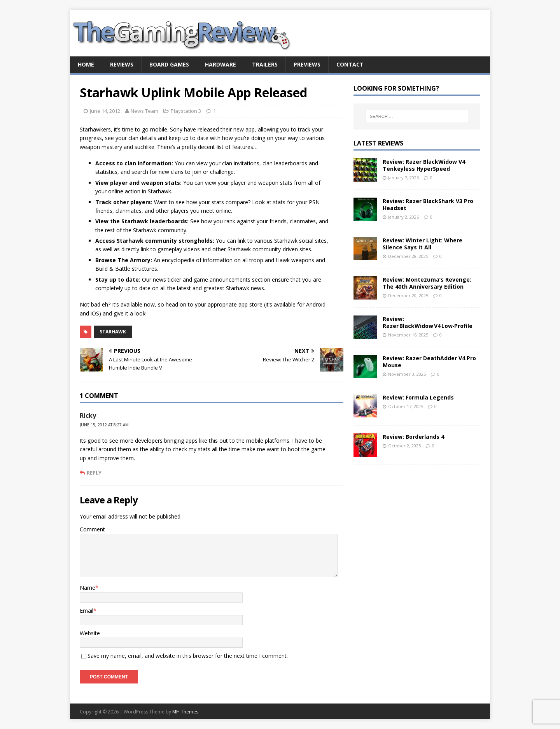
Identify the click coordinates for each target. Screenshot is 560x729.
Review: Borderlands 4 (413, 437)
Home (86, 64)
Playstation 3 (186, 111)
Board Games (169, 64)
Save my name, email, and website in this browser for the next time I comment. (188, 656)
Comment (92, 529)
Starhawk (113, 332)
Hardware (220, 64)
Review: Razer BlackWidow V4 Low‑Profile (428, 322)
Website (90, 633)
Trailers (265, 64)
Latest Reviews (378, 143)
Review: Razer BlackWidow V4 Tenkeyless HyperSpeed (424, 165)
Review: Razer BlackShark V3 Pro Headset (428, 204)
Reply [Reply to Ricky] (94, 473)
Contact (350, 64)
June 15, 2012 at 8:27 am (104, 425)
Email (87, 611)
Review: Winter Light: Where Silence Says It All (423, 244)
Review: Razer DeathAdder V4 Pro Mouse (429, 362)
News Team (144, 111)
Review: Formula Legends (418, 397)
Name (87, 588)
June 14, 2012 (105, 111)
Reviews (122, 64)
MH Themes (185, 712)
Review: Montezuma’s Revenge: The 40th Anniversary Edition (427, 283)
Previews (307, 64)
